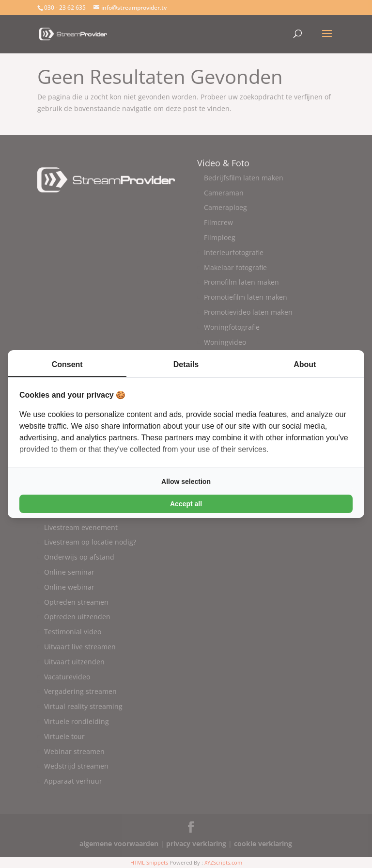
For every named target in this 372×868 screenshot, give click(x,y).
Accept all (186, 504)
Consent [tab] (67, 364)
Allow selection (186, 482)
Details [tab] (186, 364)
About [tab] (305, 364)
